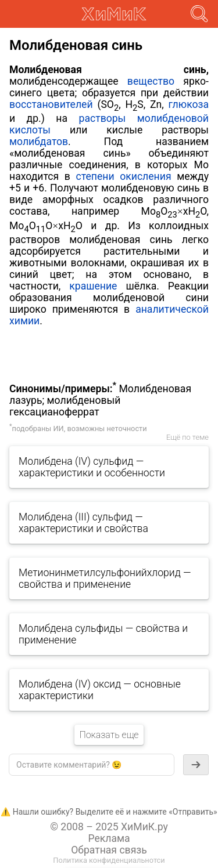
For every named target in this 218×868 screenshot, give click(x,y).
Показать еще (109, 735)
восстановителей (51, 104)
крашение (93, 286)
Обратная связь (109, 850)
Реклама (109, 838)
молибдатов (39, 142)
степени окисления (123, 176)
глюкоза (189, 104)
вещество (151, 81)
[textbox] (92, 765)
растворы (103, 118)
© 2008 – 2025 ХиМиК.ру (109, 827)
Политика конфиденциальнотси (109, 860)
